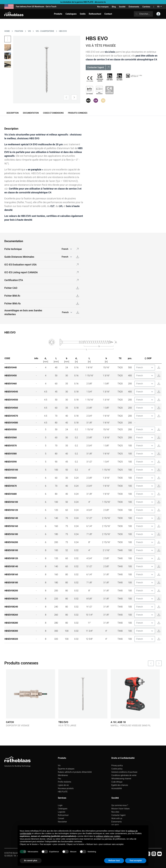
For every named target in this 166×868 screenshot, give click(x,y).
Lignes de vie (63, 785)
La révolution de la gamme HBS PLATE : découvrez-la (83, 2)
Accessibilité (117, 788)
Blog (114, 7)
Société (122, 7)
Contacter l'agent (118, 815)
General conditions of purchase (124, 772)
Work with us (117, 818)
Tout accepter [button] (136, 860)
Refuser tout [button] (114, 860)
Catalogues (63, 809)
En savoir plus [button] (31, 860)
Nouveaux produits (66, 788)
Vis (59, 765)
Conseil (61, 818)
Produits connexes (78, 113)
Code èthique (117, 782)
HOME (7, 31)
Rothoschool (63, 815)
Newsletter (62, 822)
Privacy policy (117, 765)
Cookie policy (117, 769)
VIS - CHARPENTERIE (45, 31)
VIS (29, 31)
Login (60, 805)
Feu (59, 779)
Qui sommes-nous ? (120, 805)
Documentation (31, 113)
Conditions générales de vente (124, 775)
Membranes (63, 775)
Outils (83, 14)
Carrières (146, 7)
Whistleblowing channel (121, 779)
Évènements (134, 7)
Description (13, 113)
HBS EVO (63, 31)
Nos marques (103, 7)
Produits (58, 14)
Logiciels (62, 812)
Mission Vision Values (120, 809)
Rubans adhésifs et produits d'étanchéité (75, 772)
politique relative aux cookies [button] (108, 836)
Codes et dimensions (53, 113)
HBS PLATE (63, 792)
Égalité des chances (120, 785)
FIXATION (19, 31)
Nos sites (115, 812)
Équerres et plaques (66, 769)
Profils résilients (65, 782)
